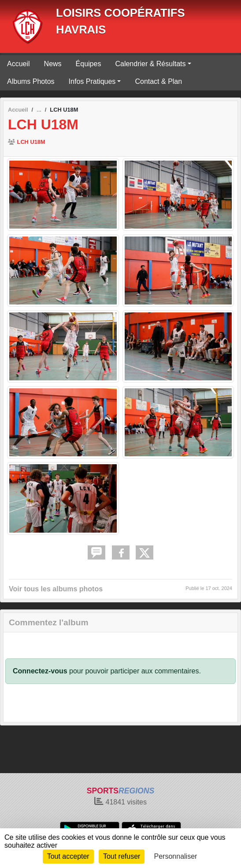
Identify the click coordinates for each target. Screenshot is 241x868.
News (53, 64)
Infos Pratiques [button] (92, 81)
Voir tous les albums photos (56, 589)
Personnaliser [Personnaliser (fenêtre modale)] (176, 856)
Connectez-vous (40, 671)
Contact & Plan (158, 81)
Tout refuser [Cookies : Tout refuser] (122, 856)
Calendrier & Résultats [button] (150, 64)
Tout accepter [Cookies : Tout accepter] (68, 856)
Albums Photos (31, 81)
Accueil (19, 64)
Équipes (89, 64)
